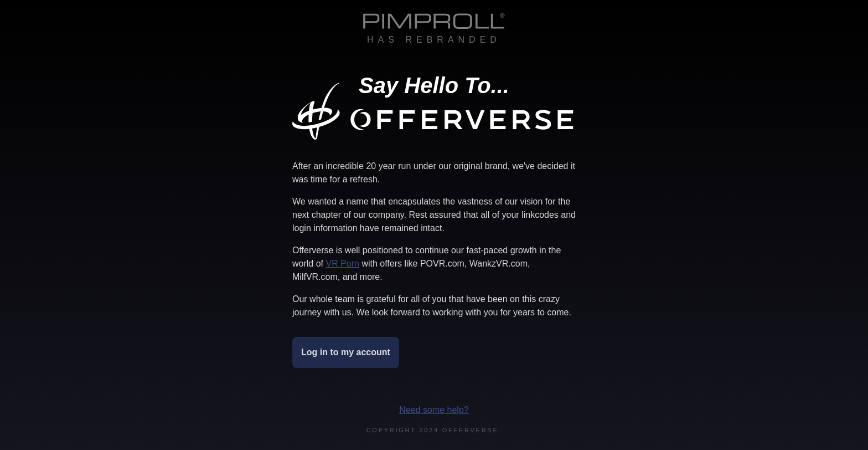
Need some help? (434, 410)
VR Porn (342, 264)
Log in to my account (346, 352)
